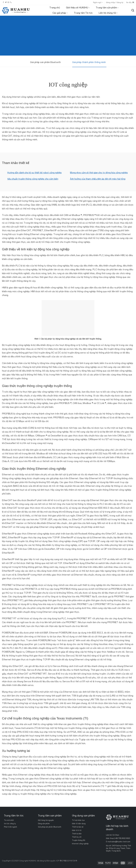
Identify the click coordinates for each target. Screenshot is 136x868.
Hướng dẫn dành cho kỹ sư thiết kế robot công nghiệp (34, 173)
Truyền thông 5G (79, 840)
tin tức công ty (10, 824)
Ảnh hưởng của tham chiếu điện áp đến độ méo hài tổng (98, 179)
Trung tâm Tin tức (83, 13)
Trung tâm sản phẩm (107, 8)
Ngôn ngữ (98, 2)
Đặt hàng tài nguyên (46, 820)
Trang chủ (55, 8)
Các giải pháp (60, 13)
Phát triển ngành (10, 827)
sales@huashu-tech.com (121, 842)
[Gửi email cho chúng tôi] (8, 2)
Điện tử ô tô (77, 830)
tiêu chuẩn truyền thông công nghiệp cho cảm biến (33, 179)
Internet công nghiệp (80, 844)
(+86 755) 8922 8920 (122, 838)
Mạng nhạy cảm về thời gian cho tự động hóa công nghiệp (99, 173)
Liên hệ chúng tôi (108, 13)
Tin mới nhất (9, 820)
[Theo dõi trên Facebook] (3, 2)
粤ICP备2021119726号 (68, 861)
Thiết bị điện (77, 834)
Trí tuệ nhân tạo (78, 820)
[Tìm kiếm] (133, 10)
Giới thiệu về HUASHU (78, 8)
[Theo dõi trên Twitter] (6, 2)
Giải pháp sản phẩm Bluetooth (50, 827)
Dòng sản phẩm (44, 824)
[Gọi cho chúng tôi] (11, 2)
